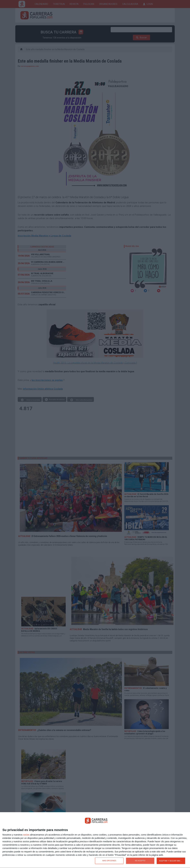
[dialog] (95, 840)
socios (26, 835)
